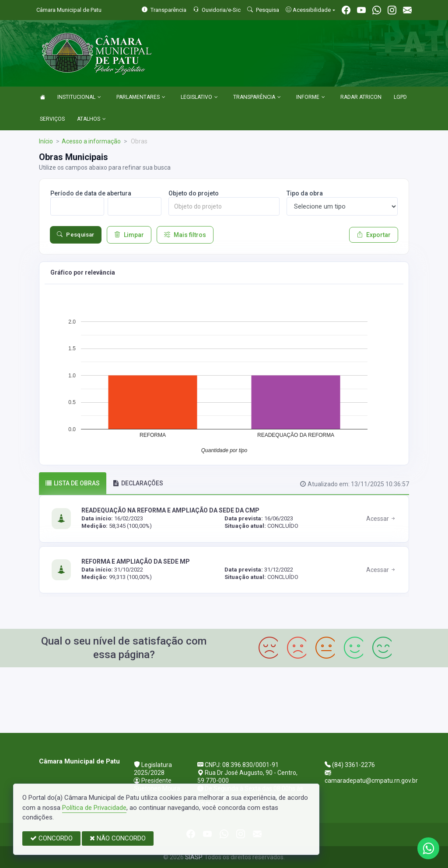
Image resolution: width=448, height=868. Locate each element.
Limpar (129, 235)
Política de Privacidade (94, 808)
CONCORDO (51, 838)
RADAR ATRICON (361, 97)
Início (46, 141)
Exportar (374, 235)
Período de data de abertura (91, 193)
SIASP (193, 857)
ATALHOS (91, 119)
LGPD (400, 97)
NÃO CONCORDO (118, 838)
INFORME (311, 98)
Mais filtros (185, 235)
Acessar (381, 519)
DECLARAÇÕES (138, 483)
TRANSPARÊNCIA (257, 98)
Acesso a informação (91, 141)
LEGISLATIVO (199, 98)
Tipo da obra (305, 193)
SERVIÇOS (52, 119)
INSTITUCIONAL (79, 98)
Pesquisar (76, 235)
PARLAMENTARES (141, 98)
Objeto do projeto (194, 193)
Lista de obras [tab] (73, 483)
